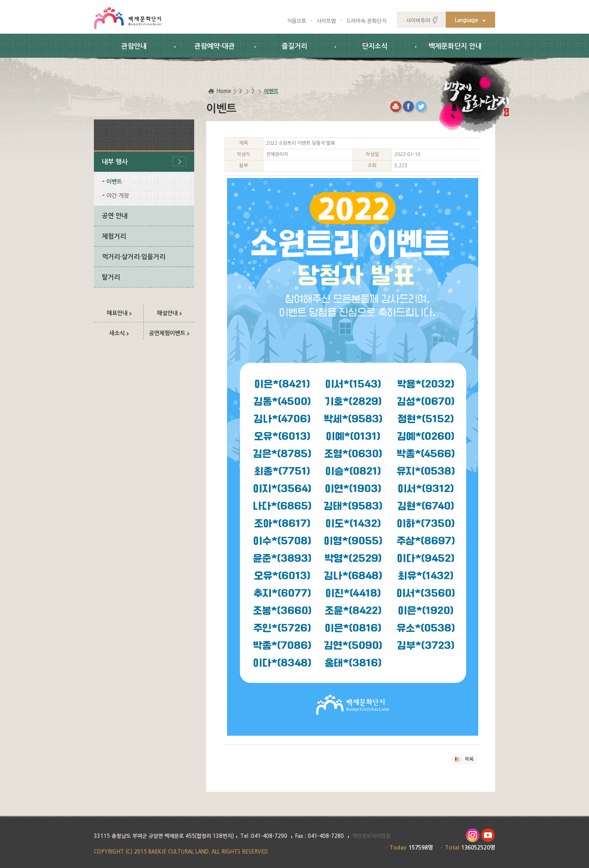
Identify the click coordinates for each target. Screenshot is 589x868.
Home (224, 91)
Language (467, 20)
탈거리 (111, 277)
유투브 (488, 835)
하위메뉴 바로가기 (0, 0)
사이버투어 (418, 21)
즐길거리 (294, 46)
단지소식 (375, 46)
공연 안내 (115, 216)
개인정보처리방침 (371, 836)
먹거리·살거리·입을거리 (134, 257)
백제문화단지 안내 (455, 46)
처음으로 (297, 21)
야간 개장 (118, 196)
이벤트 (114, 182)
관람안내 (134, 46)
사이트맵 (326, 21)
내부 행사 (115, 162)
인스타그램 (472, 835)
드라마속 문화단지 (366, 21)
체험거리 (114, 236)
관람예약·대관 (214, 46)
